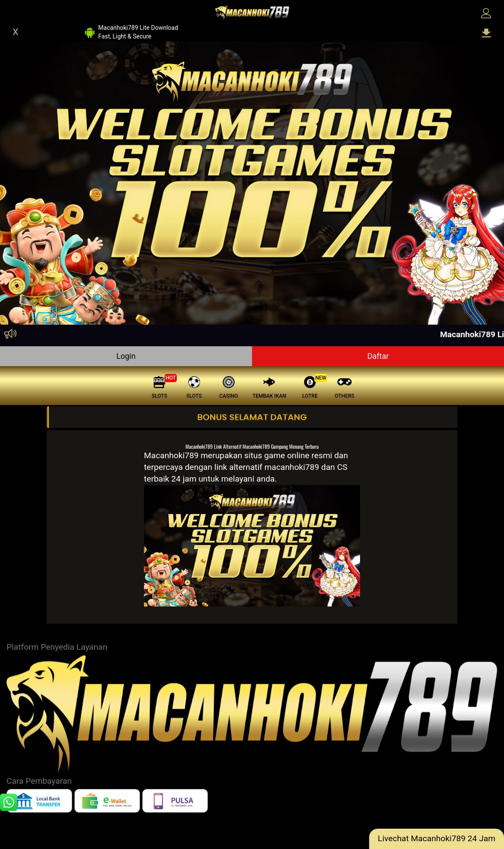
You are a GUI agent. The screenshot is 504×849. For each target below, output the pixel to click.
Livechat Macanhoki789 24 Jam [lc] (437, 838)
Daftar (378, 356)
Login (126, 356)
